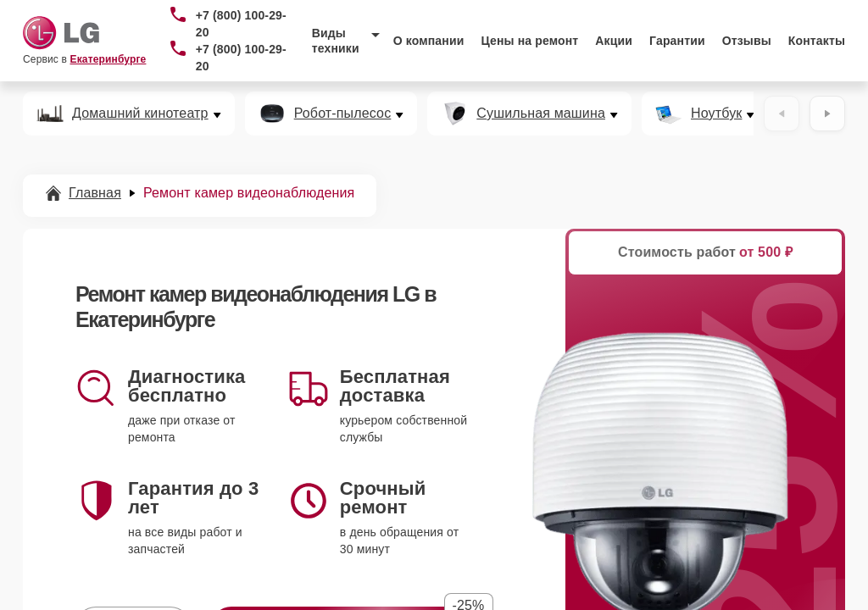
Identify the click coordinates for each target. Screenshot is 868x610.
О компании (429, 41)
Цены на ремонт (529, 41)
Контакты (817, 41)
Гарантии (677, 41)
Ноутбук (716, 114)
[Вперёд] (827, 114)
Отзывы (747, 41)
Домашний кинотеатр (140, 114)
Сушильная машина (541, 114)
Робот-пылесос (343, 114)
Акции (614, 41)
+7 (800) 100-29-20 (241, 24)
